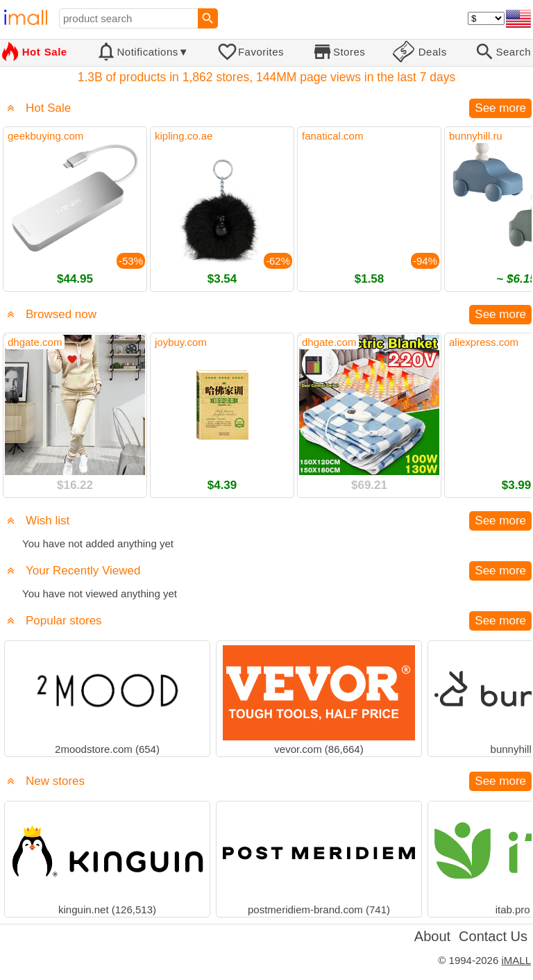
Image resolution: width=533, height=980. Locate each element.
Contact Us (493, 936)
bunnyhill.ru (476, 136)
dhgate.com (35, 342)
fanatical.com (332, 136)
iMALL (516, 960)
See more (500, 108)
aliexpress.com (484, 342)
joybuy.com (181, 342)
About (432, 936)
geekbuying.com (45, 136)
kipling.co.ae (184, 136)
